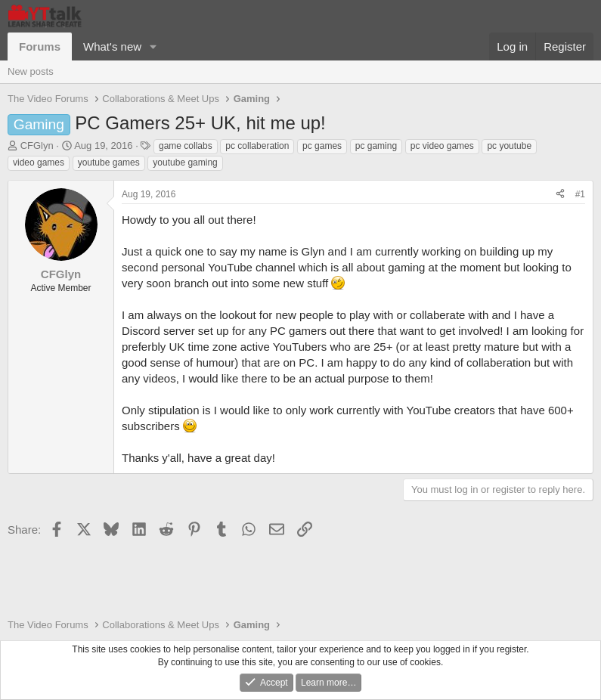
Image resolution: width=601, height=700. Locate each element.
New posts (31, 71)
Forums (40, 46)
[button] (153, 46)
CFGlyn (37, 146)
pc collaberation (257, 146)
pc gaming (376, 146)
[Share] (560, 195)
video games (39, 163)
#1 (580, 194)
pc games (322, 146)
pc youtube (509, 146)
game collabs (186, 146)
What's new (112, 46)
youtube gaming (185, 163)
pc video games (442, 146)
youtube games (109, 163)
